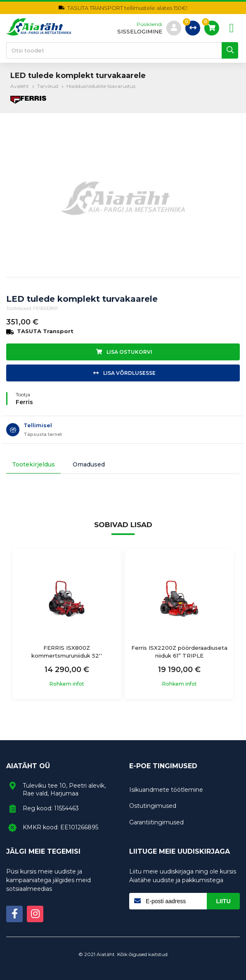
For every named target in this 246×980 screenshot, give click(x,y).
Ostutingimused (153, 806)
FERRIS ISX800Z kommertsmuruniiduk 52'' (67, 651)
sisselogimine (140, 32)
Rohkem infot (67, 684)
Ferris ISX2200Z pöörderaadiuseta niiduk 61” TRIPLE (179, 651)
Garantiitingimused (156, 822)
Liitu (224, 901)
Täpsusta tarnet (43, 434)
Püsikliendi (149, 24)
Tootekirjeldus (33, 464)
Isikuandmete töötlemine (166, 790)
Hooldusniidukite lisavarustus (101, 86)
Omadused (89, 464)
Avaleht (20, 86)
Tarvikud (48, 86)
